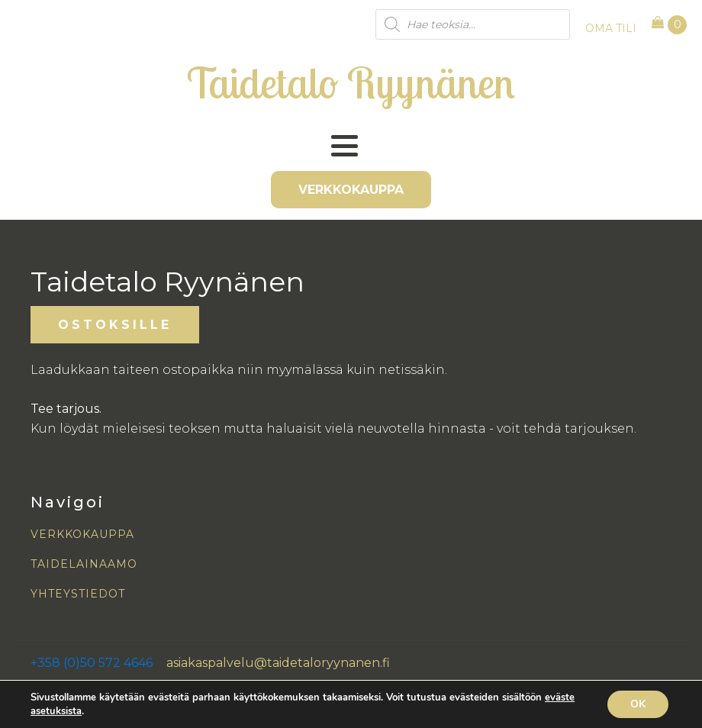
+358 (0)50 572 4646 (92, 663)
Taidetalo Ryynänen (351, 82)
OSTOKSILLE (115, 325)
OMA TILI (611, 28)
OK (638, 704)
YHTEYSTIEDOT (78, 594)
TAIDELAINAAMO (84, 564)
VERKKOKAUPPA (351, 190)
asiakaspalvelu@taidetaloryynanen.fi (278, 663)
